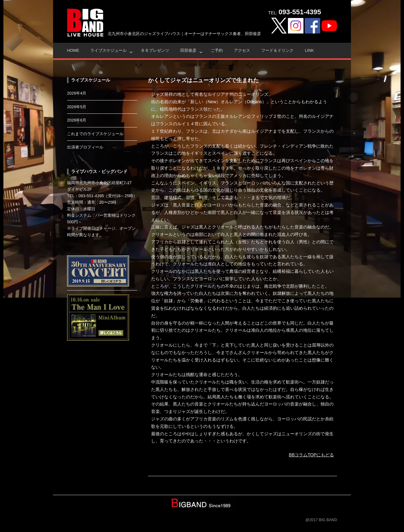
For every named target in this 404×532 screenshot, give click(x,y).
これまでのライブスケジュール (95, 134)
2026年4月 (77, 93)
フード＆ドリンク (277, 50)
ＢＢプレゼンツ (155, 50)
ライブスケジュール (108, 50)
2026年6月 (77, 120)
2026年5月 (77, 107)
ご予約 (217, 50)
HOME (73, 50)
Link (309, 50)
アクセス (242, 50)
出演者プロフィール (85, 147)
